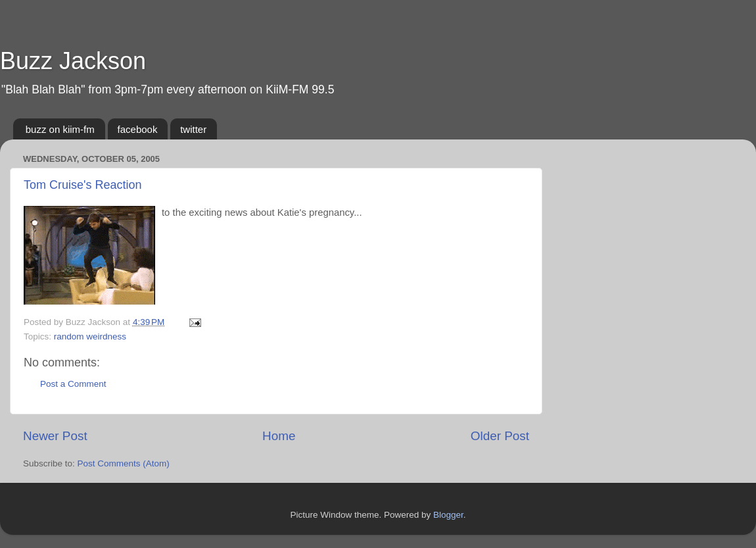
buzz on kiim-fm (60, 129)
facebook (138, 129)
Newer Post (55, 436)
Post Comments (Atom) (124, 463)
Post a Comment (73, 384)
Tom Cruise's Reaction (83, 185)
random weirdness (90, 336)
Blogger (448, 515)
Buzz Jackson (73, 61)
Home (279, 436)
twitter (193, 129)
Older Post (500, 436)
